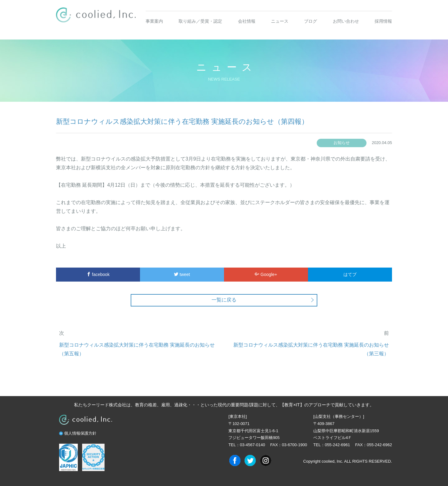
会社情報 (247, 21)
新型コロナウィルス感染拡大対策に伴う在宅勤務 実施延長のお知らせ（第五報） (137, 349)
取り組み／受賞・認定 (200, 21)
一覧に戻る (224, 300)
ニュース (280, 21)
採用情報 (383, 21)
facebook (98, 274)
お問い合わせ (346, 21)
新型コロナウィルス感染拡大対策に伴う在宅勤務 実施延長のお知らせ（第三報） (311, 349)
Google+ (266, 274)
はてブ (350, 274)
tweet (182, 274)
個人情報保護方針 (80, 433)
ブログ (310, 21)
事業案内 (154, 21)
